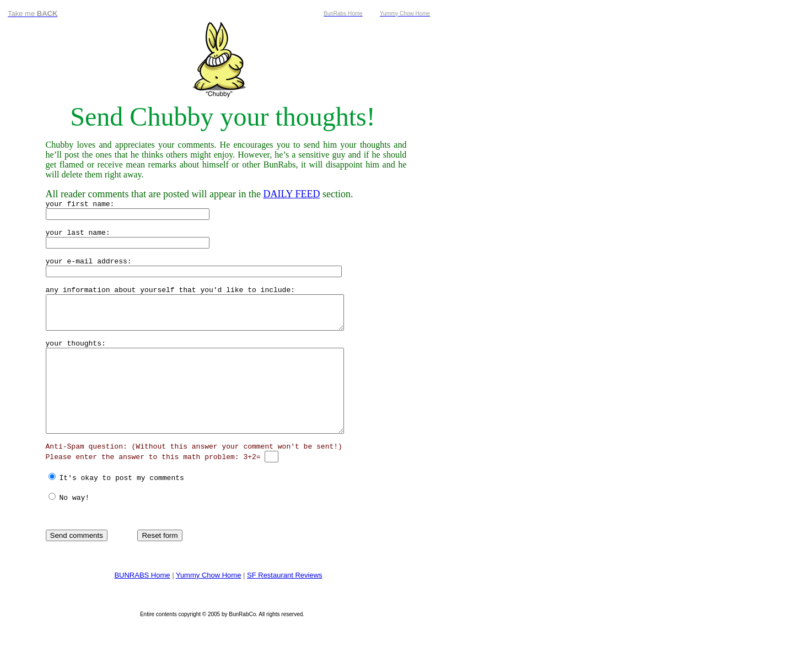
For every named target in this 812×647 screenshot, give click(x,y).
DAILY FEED (291, 194)
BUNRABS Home (142, 598)
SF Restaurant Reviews (285, 598)
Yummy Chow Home (208, 598)
